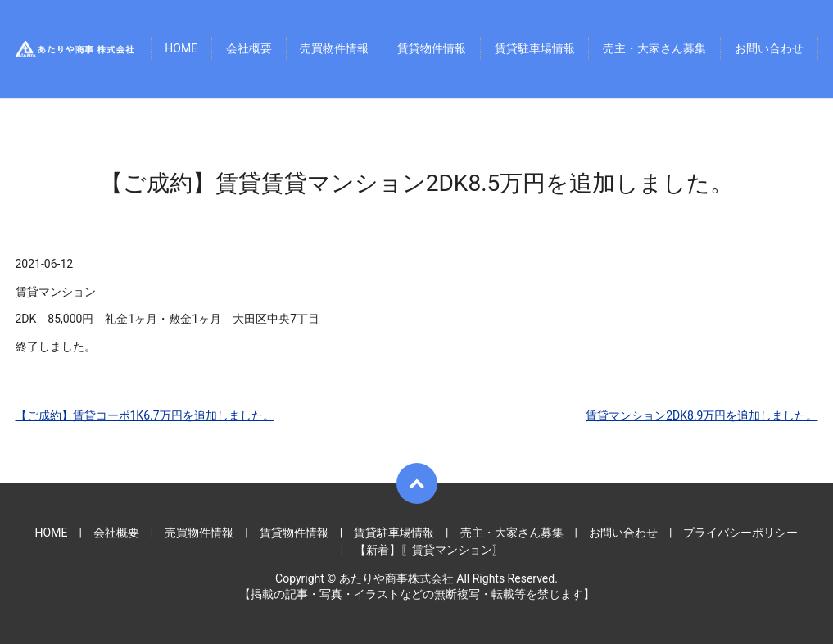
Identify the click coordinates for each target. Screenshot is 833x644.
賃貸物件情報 (432, 49)
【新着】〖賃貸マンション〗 (429, 550)
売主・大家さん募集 (654, 49)
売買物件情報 (334, 49)
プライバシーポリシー (740, 533)
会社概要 (249, 49)
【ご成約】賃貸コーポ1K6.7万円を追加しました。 (145, 415)
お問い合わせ (769, 49)
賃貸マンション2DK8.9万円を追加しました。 (702, 415)
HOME (181, 49)
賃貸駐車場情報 (535, 49)
